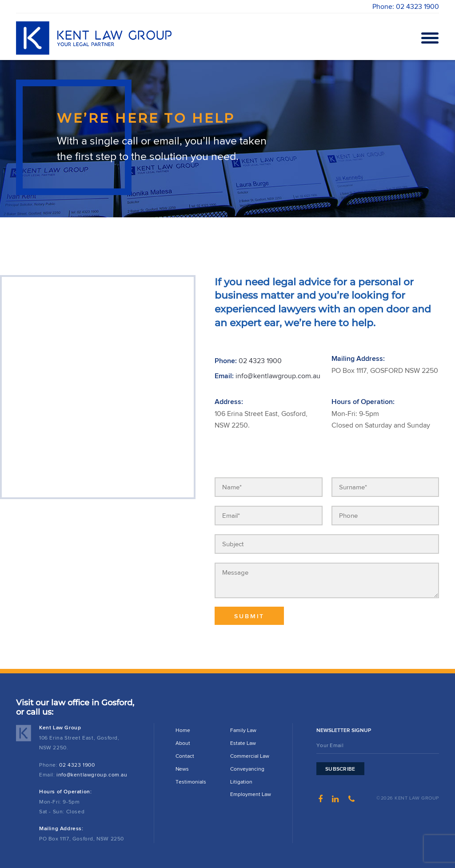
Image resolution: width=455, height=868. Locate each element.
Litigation (241, 782)
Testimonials (191, 782)
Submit (249, 616)
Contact (185, 756)
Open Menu (428, 38)
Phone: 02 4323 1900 (406, 6)
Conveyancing (247, 769)
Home (183, 730)
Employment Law (251, 794)
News (182, 769)
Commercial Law (250, 756)
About (183, 743)
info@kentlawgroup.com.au (278, 376)
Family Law (243, 730)
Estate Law (243, 743)
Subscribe (340, 769)
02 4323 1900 (260, 361)
